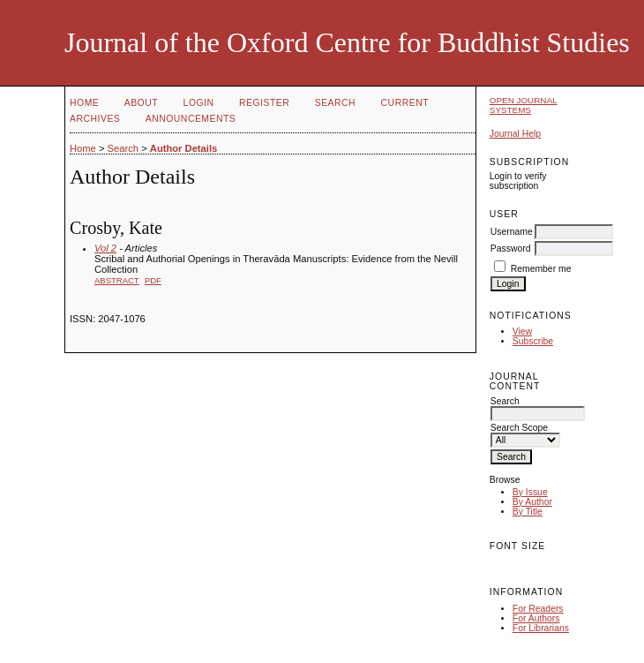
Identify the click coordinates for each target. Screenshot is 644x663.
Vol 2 (105, 248)
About (141, 103)
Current (405, 103)
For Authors (536, 618)
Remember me (541, 269)
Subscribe (533, 341)
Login (199, 103)
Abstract (117, 280)
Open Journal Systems (524, 105)
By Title (528, 512)
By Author (532, 502)
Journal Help (515, 134)
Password (511, 249)
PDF (153, 280)
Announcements (191, 119)
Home (84, 103)
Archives (95, 119)
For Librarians (541, 628)
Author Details (183, 148)
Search (335, 103)
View (522, 331)
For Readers (538, 609)
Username (512, 232)
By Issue (530, 492)
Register (264, 103)
